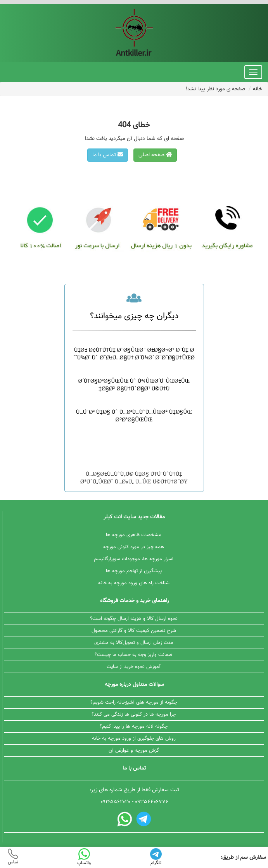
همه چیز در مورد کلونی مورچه (134, 547)
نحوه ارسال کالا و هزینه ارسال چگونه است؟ (134, 619)
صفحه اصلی (155, 155)
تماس (13, 857)
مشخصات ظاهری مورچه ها (134, 535)
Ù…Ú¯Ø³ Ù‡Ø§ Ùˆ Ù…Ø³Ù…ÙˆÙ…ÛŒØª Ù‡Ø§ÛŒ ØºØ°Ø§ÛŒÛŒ (134, 416)
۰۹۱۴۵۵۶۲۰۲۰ (115, 802)
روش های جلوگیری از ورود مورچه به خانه (134, 739)
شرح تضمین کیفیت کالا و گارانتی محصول (134, 631)
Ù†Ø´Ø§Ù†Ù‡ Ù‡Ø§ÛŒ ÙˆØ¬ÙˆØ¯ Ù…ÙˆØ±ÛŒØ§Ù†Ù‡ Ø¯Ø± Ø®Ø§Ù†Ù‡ (134, 447)
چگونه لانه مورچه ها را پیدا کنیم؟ (134, 726)
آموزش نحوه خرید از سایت (134, 667)
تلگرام (156, 857)
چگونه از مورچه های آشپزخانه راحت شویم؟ (134, 702)
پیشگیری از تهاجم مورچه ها (134, 571)
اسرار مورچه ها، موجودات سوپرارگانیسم (134, 559)
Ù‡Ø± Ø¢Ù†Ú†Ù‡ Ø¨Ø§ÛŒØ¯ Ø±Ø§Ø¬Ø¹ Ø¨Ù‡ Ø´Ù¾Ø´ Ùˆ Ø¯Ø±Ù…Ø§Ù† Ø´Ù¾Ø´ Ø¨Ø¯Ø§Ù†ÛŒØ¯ (134, 354)
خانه (258, 89)
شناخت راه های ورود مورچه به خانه (134, 583)
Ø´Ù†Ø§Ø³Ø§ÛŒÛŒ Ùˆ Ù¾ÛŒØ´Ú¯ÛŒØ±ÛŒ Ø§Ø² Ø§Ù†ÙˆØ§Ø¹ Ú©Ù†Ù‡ (134, 385)
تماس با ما (108, 155)
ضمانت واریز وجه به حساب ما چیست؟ (134, 655)
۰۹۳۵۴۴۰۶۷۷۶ (152, 802)
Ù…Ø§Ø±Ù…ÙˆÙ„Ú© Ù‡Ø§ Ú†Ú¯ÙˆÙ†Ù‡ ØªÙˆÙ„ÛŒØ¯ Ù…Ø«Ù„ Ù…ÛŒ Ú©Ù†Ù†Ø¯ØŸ (134, 478)
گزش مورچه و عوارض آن (134, 751)
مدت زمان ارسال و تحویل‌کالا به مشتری (134, 643)
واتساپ (84, 857)
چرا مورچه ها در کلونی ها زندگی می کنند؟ (134, 714)
